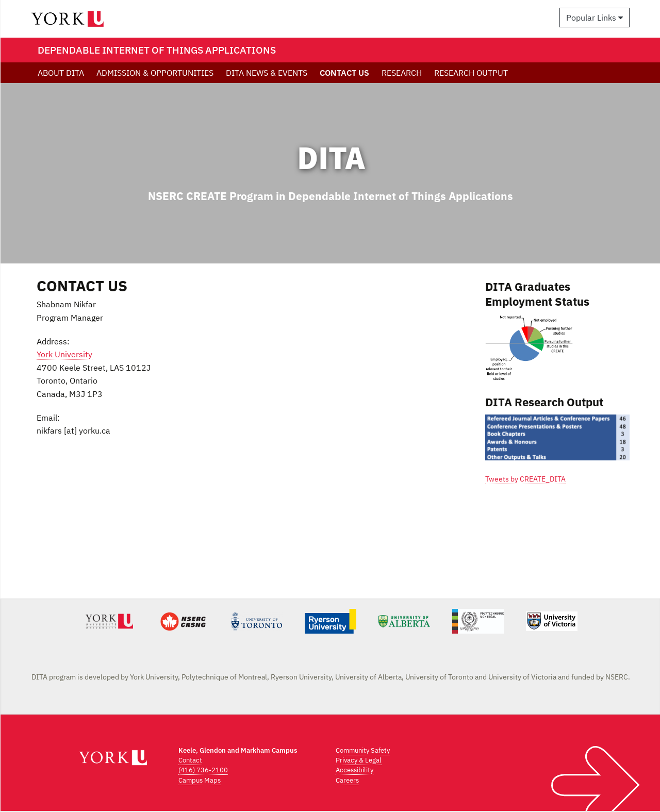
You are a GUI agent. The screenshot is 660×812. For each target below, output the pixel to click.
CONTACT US (344, 73)
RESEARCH (402, 73)
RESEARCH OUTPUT (471, 73)
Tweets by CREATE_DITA (525, 479)
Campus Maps (200, 780)
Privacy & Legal (359, 760)
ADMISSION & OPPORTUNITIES (155, 73)
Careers (347, 780)
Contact (190, 760)
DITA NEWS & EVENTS (267, 73)
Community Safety (363, 750)
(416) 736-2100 (203, 770)
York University (64, 354)
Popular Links (595, 18)
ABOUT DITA (61, 73)
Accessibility (354, 770)
